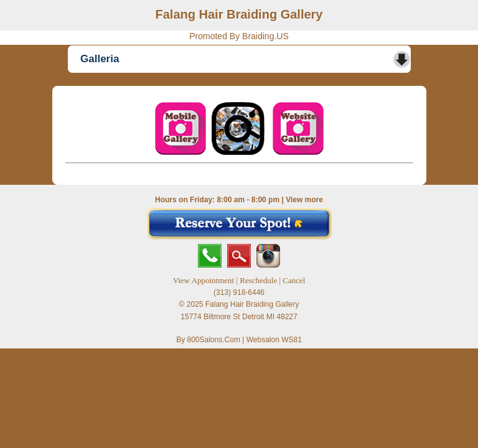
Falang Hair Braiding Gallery (239, 14)
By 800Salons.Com (208, 340)
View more (304, 200)
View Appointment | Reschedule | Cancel (239, 280)
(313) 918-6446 (239, 292)
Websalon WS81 (274, 340)
